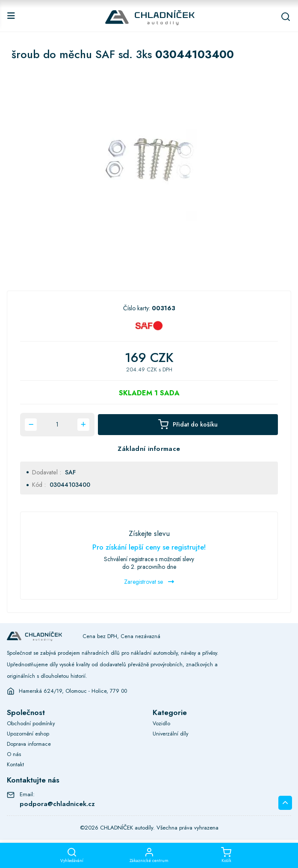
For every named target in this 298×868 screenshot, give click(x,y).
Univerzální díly (170, 734)
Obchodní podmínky (31, 724)
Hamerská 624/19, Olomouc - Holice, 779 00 (73, 691)
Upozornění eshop (28, 734)
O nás (14, 754)
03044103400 (70, 485)
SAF (70, 472)
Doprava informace (29, 744)
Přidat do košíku (188, 424)
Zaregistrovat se (149, 582)
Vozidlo (161, 724)
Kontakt (15, 765)
